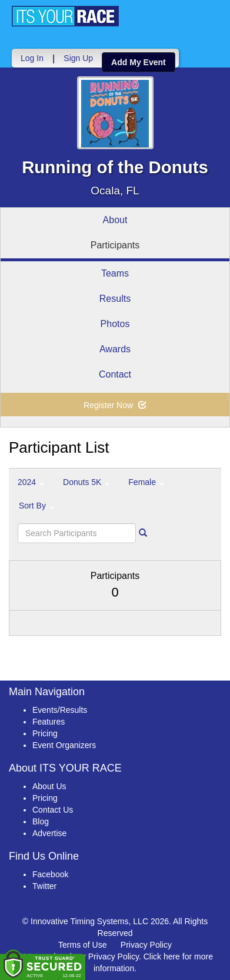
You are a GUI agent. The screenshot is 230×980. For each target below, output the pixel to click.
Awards (115, 349)
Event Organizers (64, 745)
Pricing (45, 733)
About (115, 220)
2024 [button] (31, 482)
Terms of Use (82, 945)
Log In (32, 58)
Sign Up (78, 58)
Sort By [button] (36, 506)
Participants (115, 245)
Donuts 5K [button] (86, 482)
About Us (49, 786)
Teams (115, 273)
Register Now (115, 405)
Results (115, 299)
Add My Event (139, 62)
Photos (115, 324)
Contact (115, 374)
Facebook (50, 874)
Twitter (44, 886)
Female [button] (146, 482)
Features (49, 722)
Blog (41, 821)
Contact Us (53, 810)
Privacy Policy (146, 945)
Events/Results (60, 710)
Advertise (49, 833)
